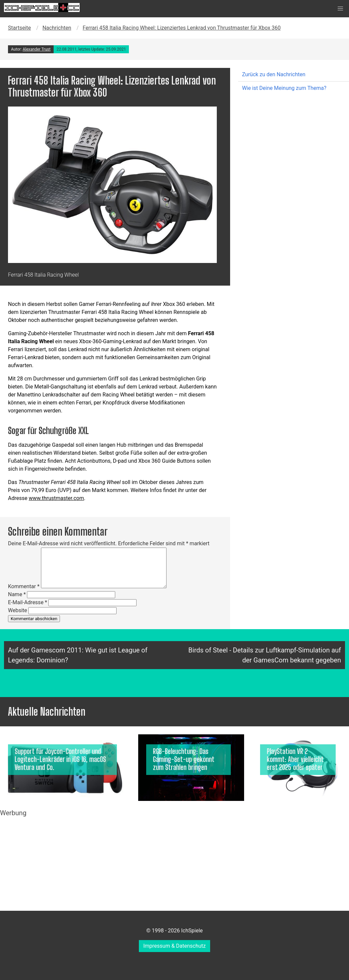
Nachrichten (57, 28)
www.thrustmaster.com (56, 498)
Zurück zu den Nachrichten (274, 74)
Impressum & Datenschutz (174, 946)
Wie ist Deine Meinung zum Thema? (284, 88)
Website (17, 610)
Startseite (19, 28)
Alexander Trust (37, 49)
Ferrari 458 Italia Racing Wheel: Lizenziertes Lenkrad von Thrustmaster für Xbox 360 (181, 28)
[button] (340, 9)
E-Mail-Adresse (27, 602)
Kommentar (24, 586)
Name (17, 594)
